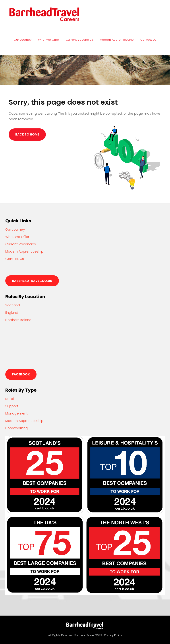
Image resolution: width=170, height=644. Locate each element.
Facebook (21, 374)
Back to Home (27, 134)
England (12, 312)
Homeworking (16, 428)
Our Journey (23, 40)
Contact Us (148, 40)
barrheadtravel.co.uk (32, 281)
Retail (10, 399)
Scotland (13, 305)
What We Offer (49, 40)
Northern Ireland (18, 320)
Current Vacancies (79, 40)
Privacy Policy (113, 635)
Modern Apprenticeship (117, 40)
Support (12, 406)
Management (16, 413)
